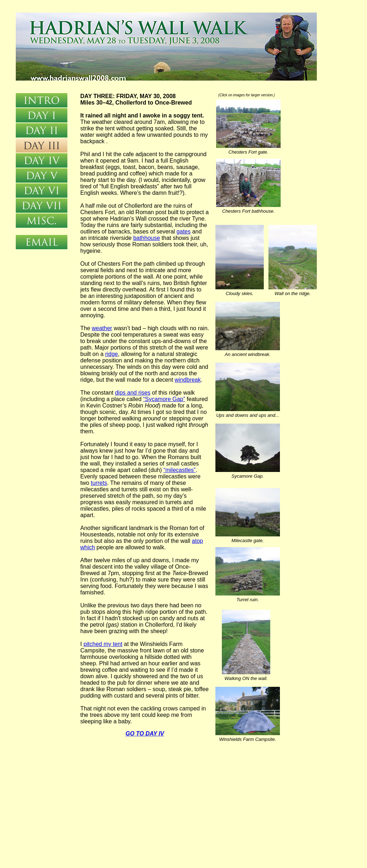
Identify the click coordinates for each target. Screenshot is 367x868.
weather (102, 328)
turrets (99, 483)
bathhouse (147, 238)
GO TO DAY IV (145, 734)
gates (184, 232)
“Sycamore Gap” (164, 399)
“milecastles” (180, 470)
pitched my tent (103, 644)
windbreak (188, 380)
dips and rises (133, 393)
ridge (111, 354)
